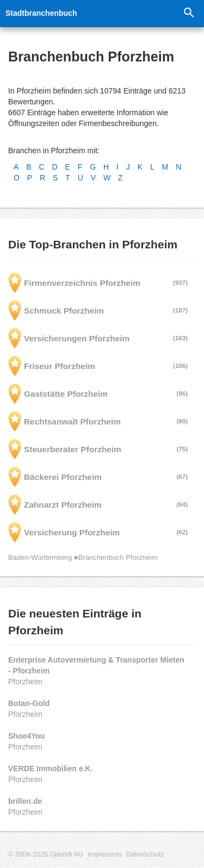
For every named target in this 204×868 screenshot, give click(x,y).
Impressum (104, 854)
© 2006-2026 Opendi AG (46, 854)
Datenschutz (145, 854)
